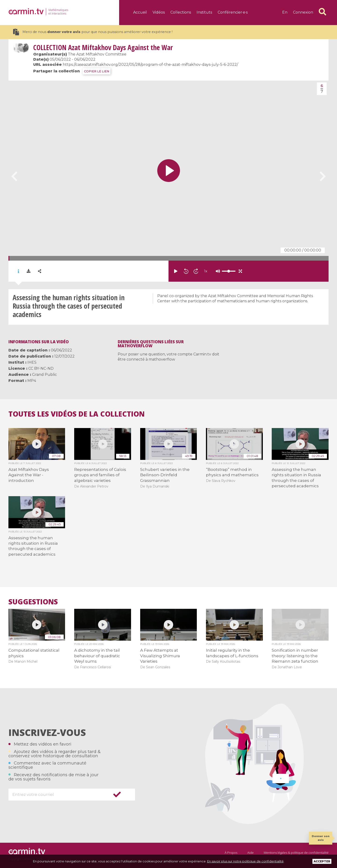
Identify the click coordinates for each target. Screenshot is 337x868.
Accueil (140, 12)
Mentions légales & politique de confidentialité (296, 853)
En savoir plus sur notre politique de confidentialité (245, 861)
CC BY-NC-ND (41, 368)
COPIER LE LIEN (97, 71)
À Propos (231, 853)
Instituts (204, 12)
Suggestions (33, 602)
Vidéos (159, 12)
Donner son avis (321, 838)
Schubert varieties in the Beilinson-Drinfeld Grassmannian (165, 475)
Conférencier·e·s (233, 12)
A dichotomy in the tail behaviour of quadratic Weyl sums (97, 656)
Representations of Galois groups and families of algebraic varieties (100, 475)
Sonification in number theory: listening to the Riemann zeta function (295, 656)
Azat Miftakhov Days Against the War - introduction (29, 475)
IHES (32, 362)
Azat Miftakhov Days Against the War (103, 47)
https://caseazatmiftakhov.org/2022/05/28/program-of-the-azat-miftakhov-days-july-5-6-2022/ (150, 65)
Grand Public (44, 375)
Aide (251, 853)
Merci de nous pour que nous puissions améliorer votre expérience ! (93, 32)
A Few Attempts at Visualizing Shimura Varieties (160, 656)
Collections (181, 12)
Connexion (303, 12)
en (285, 12)
